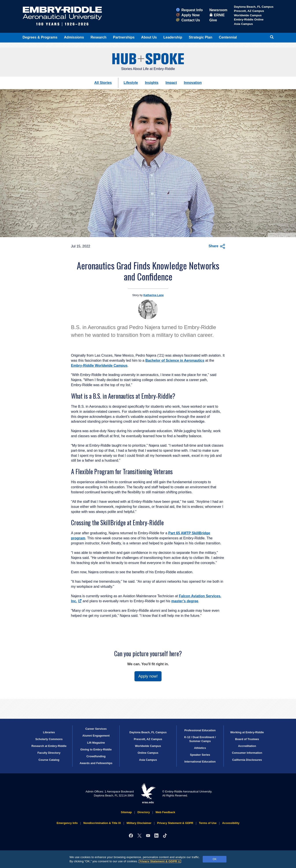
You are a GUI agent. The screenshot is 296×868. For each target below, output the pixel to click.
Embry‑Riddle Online (249, 19)
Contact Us (188, 20)
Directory (144, 812)
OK (215, 859)
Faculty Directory (49, 753)
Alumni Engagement (96, 736)
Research (98, 37)
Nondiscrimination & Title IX (102, 823)
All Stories (103, 83)
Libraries (49, 732)
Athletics (200, 748)
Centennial (228, 37)
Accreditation (247, 746)
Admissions (74, 37)
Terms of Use (208, 823)
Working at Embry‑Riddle (247, 732)
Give (213, 20)
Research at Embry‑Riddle (49, 746)
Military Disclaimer (139, 823)
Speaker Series (200, 755)
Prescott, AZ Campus (249, 11)
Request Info (189, 10)
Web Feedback (165, 812)
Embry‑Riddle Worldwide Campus (99, 366)
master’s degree (185, 601)
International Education (200, 762)
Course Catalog (49, 760)
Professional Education (200, 730)
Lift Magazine (96, 743)
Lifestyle (131, 83)
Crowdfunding (96, 756)
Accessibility (231, 823)
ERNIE (217, 15)
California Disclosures (247, 760)
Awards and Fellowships (96, 763)
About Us (149, 37)
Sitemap (126, 812)
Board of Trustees (247, 739)
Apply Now (188, 15)
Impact (171, 83)
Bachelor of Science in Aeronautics (175, 360)
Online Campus (148, 753)
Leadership (173, 37)
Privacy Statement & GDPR (160, 861)
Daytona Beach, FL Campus (254, 7)
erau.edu (148, 793)
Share (217, 246)
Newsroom (218, 10)
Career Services (96, 729)
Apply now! (148, 676)
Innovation (193, 83)
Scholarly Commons (49, 739)
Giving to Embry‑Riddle (96, 749)
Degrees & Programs (40, 37)
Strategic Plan (201, 37)
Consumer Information (247, 753)
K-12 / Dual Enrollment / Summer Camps (200, 739)
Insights (152, 83)
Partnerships (124, 37)
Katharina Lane (154, 295)
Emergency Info (67, 823)
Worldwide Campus (248, 15)
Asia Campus (243, 24)
